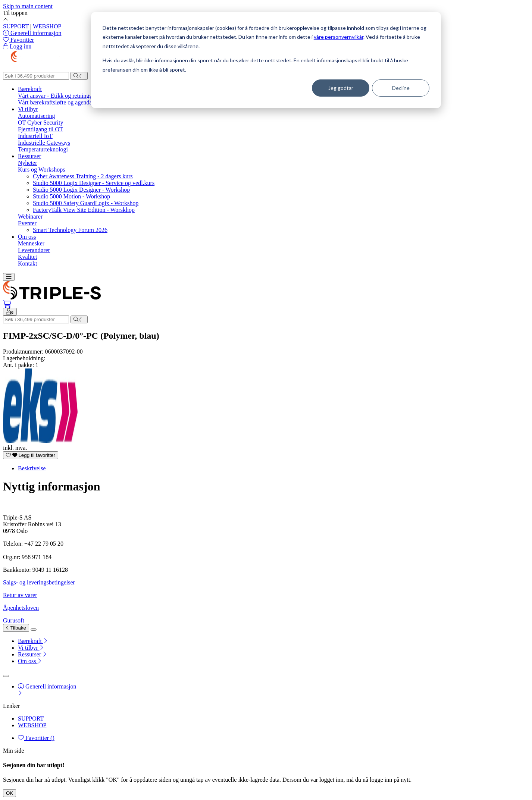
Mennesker (31, 243)
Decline (401, 88)
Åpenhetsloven (21, 608)
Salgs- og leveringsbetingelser (39, 582)
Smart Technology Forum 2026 (70, 230)
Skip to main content (28, 6)
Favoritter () (36, 738)
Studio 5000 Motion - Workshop (71, 196)
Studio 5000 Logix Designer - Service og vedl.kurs (94, 183)
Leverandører (34, 250)
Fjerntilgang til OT (40, 129)
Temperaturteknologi (43, 149)
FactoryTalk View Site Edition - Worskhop (84, 210)
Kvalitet (28, 257)
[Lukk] (34, 630)
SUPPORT (17, 26)
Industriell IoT (35, 136)
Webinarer (30, 217)
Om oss (27, 237)
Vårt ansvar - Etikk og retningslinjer (61, 96)
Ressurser (29, 156)
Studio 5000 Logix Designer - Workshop (81, 190)
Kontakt (28, 263)
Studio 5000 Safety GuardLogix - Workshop (86, 203)
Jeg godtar (341, 88)
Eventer (27, 223)
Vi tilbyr (28, 109)
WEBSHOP (47, 26)
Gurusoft (14, 620)
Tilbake (16, 628)
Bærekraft (30, 89)
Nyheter (28, 163)
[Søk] (36, 76)
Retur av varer (20, 595)
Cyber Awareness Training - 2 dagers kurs (83, 176)
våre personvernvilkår (339, 37)
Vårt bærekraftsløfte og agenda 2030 (62, 102)
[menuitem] (273, 641)
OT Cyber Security (40, 123)
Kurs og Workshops (41, 170)
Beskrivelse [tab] (32, 468)
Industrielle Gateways (44, 143)
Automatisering (37, 116)
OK (10, 793)
